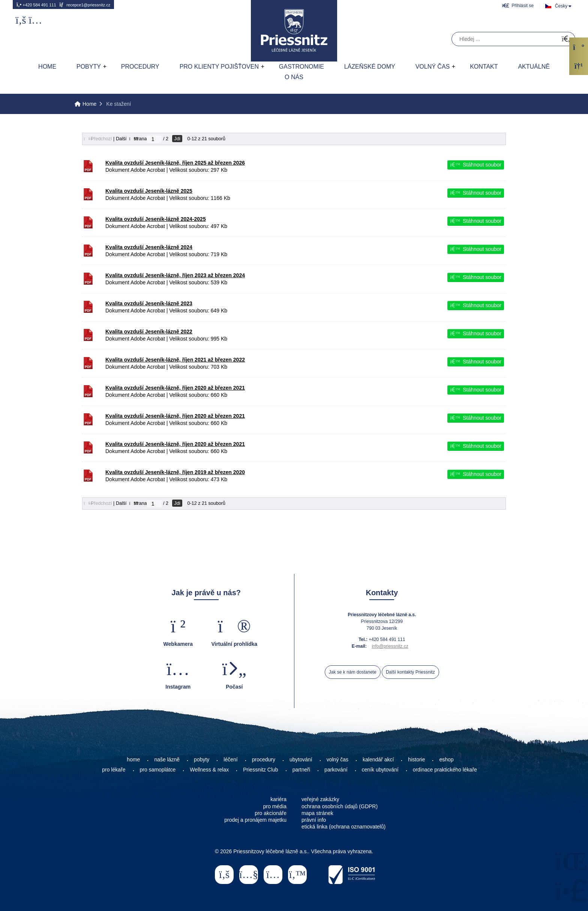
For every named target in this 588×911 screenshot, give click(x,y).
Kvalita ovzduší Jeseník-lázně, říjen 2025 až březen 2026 (175, 163)
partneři (301, 770)
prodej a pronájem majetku (255, 820)
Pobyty (89, 67)
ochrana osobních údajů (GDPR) (340, 806)
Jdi (177, 139)
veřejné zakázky (320, 799)
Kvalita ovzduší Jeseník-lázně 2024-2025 (156, 219)
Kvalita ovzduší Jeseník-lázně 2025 (149, 191)
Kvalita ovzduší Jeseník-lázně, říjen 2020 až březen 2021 (175, 388)
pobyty (202, 759)
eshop (446, 759)
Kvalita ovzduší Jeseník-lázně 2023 (149, 303)
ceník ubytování (380, 770)
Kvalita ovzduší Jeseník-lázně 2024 (149, 247)
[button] (518, 5)
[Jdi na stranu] (154, 139)
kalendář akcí (378, 759)
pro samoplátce (158, 770)
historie (416, 759)
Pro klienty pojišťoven (219, 67)
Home (294, 31)
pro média (275, 806)
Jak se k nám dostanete (353, 672)
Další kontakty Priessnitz (410, 672)
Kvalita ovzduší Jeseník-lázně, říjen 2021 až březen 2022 (175, 360)
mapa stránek (317, 813)
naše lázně (167, 759)
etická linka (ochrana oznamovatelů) (343, 827)
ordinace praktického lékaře (446, 770)
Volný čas (433, 67)
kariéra (278, 799)
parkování (336, 770)
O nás (294, 77)
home (133, 759)
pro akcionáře (271, 813)
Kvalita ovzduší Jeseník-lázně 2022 (149, 332)
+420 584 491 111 (36, 5)
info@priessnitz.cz (390, 646)
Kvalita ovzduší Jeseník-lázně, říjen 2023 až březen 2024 (175, 275)
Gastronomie (301, 67)
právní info (314, 820)
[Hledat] (566, 39)
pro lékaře (114, 770)
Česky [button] (561, 6)
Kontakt (484, 67)
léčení (230, 759)
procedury (264, 759)
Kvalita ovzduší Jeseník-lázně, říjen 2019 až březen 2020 (175, 472)
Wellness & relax (209, 770)
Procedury (140, 67)
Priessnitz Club (260, 770)
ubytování (301, 759)
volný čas (337, 759)
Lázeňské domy (370, 67)
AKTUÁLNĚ (534, 67)
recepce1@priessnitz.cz (85, 5)
